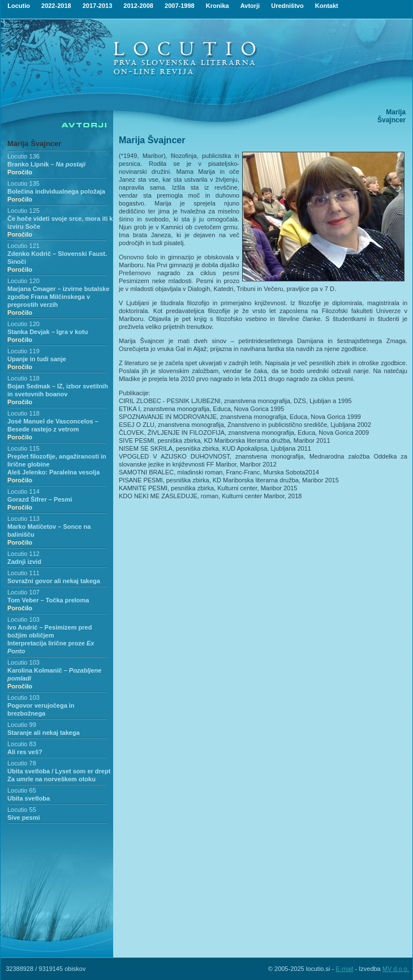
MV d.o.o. (396, 969)
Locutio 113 (23, 519)
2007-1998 (180, 6)
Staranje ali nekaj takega (44, 733)
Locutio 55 (22, 810)
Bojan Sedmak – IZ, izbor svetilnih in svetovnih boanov (58, 394)
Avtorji (250, 6)
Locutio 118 (23, 378)
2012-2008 (138, 6)
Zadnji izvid (24, 562)
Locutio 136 (23, 156)
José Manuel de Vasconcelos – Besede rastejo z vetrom (53, 429)
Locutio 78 (22, 763)
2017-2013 (98, 6)
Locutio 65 (22, 790)
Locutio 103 (23, 619)
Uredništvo (287, 6)
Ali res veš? (25, 752)
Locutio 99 (22, 725)
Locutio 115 (23, 448)
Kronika (218, 6)
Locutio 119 (23, 351)
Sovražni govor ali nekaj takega (54, 581)
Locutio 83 (22, 744)
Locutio (19, 6)
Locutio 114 (23, 491)
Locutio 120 (23, 281)
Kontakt (327, 6)
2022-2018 (56, 6)
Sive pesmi (23, 818)
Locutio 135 (23, 183)
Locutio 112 (23, 554)
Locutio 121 (23, 246)
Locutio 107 (23, 592)
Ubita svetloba (29, 798)
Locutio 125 (23, 211)
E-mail (344, 969)
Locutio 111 (23, 573)
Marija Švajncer (34, 144)
